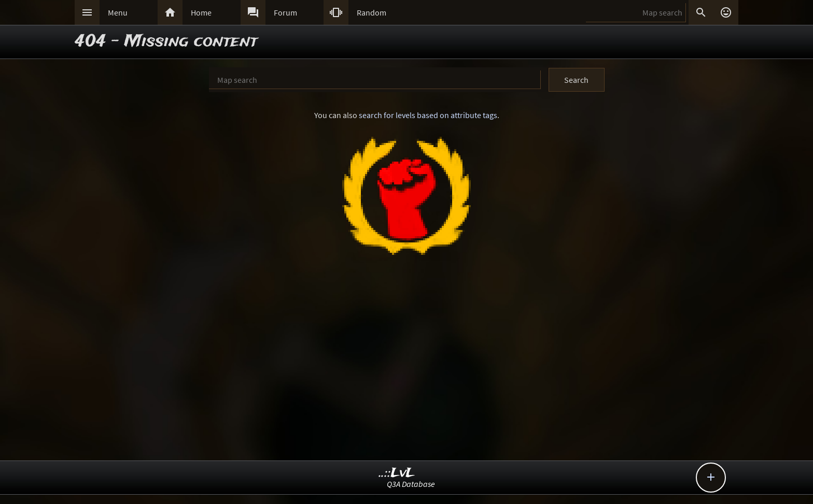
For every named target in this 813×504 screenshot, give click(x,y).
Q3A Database (411, 484)
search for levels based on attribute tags (428, 115)
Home (201, 12)
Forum (285, 12)
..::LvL (397, 473)
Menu (118, 12)
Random (372, 12)
